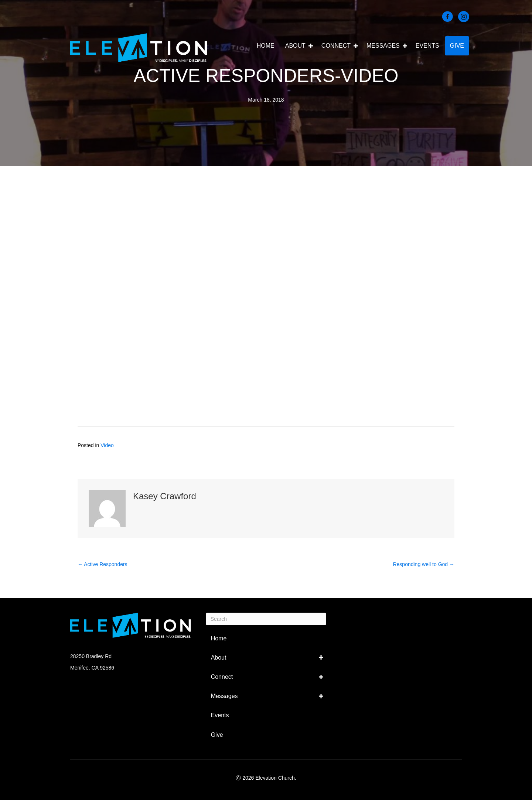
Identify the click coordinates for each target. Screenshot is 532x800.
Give (457, 46)
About (295, 46)
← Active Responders (103, 564)
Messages (383, 46)
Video (107, 445)
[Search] (266, 619)
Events (427, 46)
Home (266, 46)
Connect (336, 46)
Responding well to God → (424, 564)
